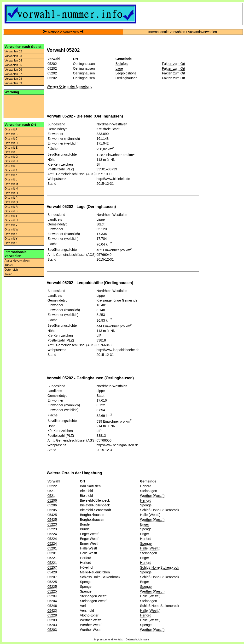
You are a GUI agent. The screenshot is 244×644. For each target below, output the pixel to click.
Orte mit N (11, 189)
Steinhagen (148, 491)
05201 (52, 548)
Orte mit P (11, 198)
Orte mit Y (11, 239)
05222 (52, 486)
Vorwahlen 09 (13, 83)
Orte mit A (11, 129)
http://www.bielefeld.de (113, 179)
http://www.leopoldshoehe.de (118, 350)
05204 (52, 596)
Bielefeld (122, 64)
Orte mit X (11, 234)
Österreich (11, 270)
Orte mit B (11, 134)
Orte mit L (11, 179)
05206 (52, 500)
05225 (52, 582)
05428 (52, 572)
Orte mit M (11, 184)
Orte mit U (11, 220)
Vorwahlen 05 (13, 65)
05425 (52, 515)
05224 (52, 534)
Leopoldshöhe (126, 73)
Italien (8, 274)
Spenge (146, 505)
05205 (52, 510)
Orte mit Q (11, 202)
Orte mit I (10, 166)
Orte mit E (11, 148)
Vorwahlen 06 (13, 70)
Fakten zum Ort (174, 64)
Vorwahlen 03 (13, 56)
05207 (52, 577)
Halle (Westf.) (150, 515)
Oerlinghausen (126, 78)
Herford (146, 486)
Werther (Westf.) (152, 496)
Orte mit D (11, 143)
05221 (52, 558)
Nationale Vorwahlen (63, 32)
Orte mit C (11, 139)
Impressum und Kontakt (108, 639)
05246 (52, 606)
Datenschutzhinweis (138, 639)
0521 (51, 491)
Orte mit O (11, 193)
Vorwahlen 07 (13, 74)
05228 (52, 615)
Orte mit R (11, 207)
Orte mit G (11, 157)
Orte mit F (11, 152)
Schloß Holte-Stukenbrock (160, 510)
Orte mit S (11, 211)
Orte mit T (11, 216)
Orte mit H (11, 161)
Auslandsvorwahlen (17, 261)
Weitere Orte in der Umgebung (70, 86)
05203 (52, 620)
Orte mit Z (11, 243)
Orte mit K (11, 175)
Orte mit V (11, 225)
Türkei (9, 265)
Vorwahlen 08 (13, 79)
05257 (52, 567)
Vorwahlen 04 (13, 61)
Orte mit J (11, 170)
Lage (119, 68)
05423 (52, 610)
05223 (52, 524)
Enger (144, 524)
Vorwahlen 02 (13, 51)
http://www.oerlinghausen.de (118, 445)
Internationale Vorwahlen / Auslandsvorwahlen (183, 32)
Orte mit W (11, 230)
